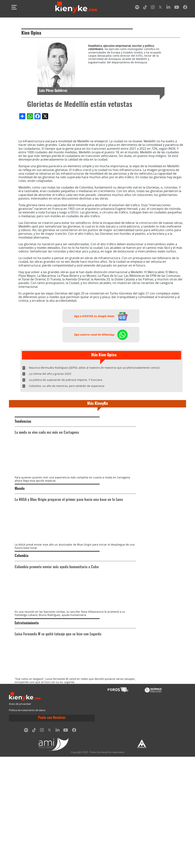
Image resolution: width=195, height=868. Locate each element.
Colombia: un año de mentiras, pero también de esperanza (67, 386)
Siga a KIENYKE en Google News (101, 316)
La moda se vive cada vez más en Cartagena (47, 433)
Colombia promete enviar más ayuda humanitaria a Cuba (57, 623)
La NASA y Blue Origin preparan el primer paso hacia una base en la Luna (69, 528)
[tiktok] (145, 8)
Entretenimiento (27, 707)
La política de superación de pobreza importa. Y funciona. (66, 380)
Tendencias (23, 422)
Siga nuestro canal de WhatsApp (101, 335)
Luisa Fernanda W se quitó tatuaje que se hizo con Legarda (58, 718)
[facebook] (185, 8)
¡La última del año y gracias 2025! (50, 374)
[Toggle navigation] (14, 7)
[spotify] (137, 8)
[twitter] (161, 8)
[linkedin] (168, 8)
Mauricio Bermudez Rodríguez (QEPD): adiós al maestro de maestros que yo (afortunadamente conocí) (94, 368)
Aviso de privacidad (20, 815)
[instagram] (153, 8)
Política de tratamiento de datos (27, 821)
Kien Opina (31, 33)
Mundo (20, 517)
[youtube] (177, 8)
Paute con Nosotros (52, 829)
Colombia (22, 612)
